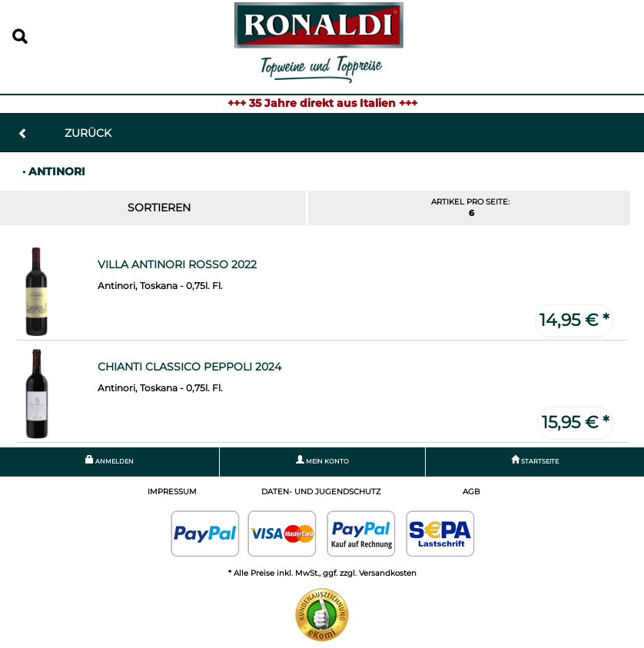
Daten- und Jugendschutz (321, 492)
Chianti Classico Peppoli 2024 (189, 367)
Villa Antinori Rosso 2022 (177, 264)
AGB (471, 492)
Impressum (172, 492)
